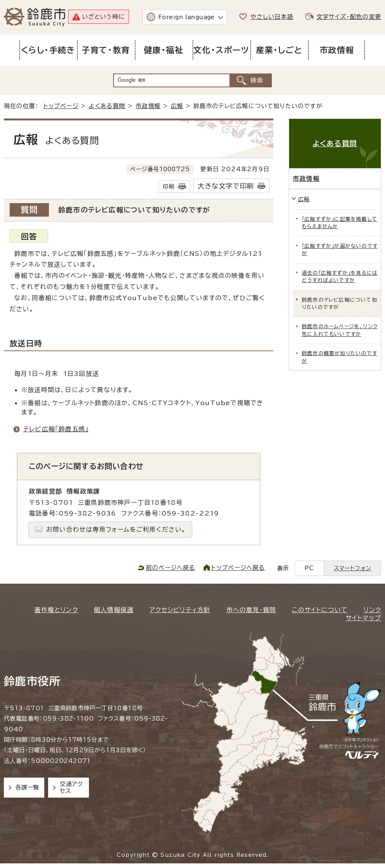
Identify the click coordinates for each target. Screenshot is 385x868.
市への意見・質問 (251, 610)
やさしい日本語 (272, 17)
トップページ (61, 106)
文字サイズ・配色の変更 (349, 17)
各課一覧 (27, 787)
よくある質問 (107, 106)
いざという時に (103, 17)
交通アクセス (71, 787)
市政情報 (148, 106)
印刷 (169, 186)
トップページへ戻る (238, 568)
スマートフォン (352, 568)
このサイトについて (320, 610)
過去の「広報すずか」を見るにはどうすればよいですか (340, 277)
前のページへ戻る (171, 568)
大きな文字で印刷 (226, 186)
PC (309, 568)
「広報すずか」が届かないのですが (340, 250)
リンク (372, 610)
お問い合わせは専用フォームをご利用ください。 (116, 529)
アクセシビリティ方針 (180, 610)
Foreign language (187, 17)
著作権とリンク (56, 610)
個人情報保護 (114, 610)
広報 (177, 106)
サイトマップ (363, 618)
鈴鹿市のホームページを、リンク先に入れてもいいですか (340, 330)
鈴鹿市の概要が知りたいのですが (340, 357)
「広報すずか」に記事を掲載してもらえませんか (340, 223)
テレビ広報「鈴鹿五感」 (56, 429)
